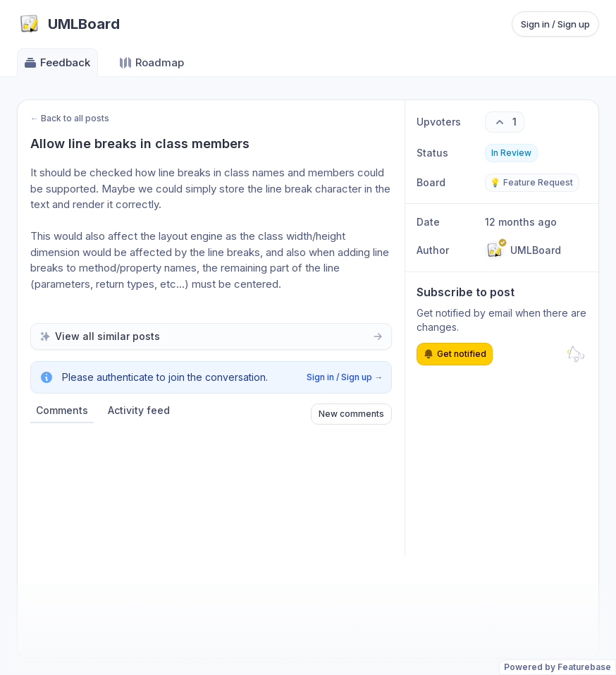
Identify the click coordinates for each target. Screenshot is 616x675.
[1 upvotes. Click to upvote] (505, 122)
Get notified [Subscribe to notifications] (455, 354)
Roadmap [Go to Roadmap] (151, 63)
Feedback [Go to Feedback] (57, 63)
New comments (351, 414)
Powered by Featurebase (558, 667)
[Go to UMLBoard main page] (68, 24)
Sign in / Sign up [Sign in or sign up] (555, 24)
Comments (62, 410)
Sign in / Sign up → (345, 377)
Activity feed (139, 410)
